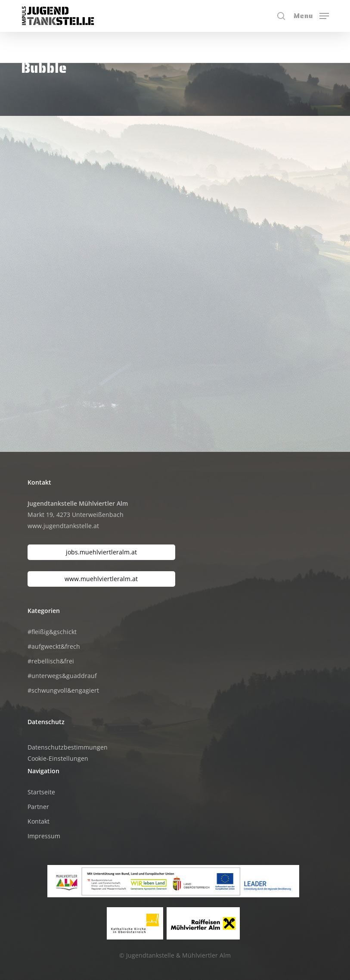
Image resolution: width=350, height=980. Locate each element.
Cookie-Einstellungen (58, 758)
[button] (311, 15)
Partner (38, 807)
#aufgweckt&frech (54, 646)
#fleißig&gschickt (52, 632)
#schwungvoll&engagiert (63, 690)
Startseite (41, 792)
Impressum (44, 836)
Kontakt (39, 821)
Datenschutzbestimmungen (68, 747)
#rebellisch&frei (51, 661)
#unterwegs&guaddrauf (62, 676)
